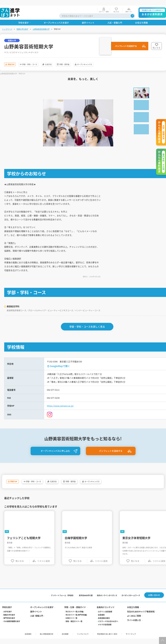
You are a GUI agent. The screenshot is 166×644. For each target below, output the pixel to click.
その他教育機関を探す (12, 627)
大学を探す (8, 617)
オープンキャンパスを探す (42, 613)
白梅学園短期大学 (76, 543)
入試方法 (63, 59)
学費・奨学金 (84, 59)
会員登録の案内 (104, 624)
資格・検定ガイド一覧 (74, 627)
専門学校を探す (9, 624)
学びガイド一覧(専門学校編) (76, 620)
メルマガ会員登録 (105, 630)
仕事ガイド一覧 (72, 624)
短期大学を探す (23, 23)
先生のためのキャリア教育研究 (141, 617)
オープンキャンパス (111, 59)
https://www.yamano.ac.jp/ (62, 410)
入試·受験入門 (37, 621)
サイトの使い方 (134, 626)
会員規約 (101, 620)
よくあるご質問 (134, 621)
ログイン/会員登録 (105, 617)
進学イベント (36, 617)
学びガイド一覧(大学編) (75, 617)
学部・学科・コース (38, 59)
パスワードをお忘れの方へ (108, 627)
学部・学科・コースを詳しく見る (87, 329)
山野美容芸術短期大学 (41, 23)
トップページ (7, 23)
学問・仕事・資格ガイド (75, 613)
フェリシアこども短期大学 (24, 543)
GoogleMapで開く (60, 369)
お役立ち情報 (133, 613)
